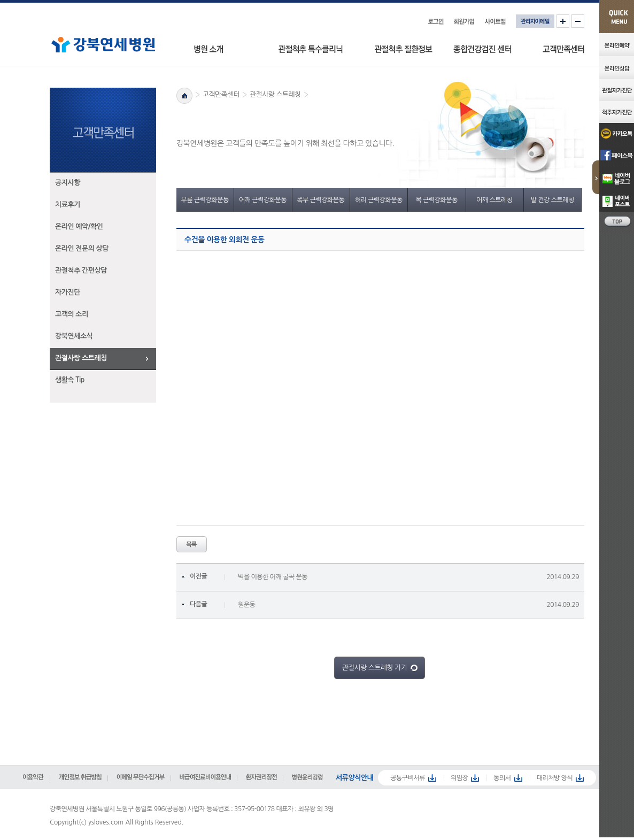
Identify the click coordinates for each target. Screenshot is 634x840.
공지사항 (68, 183)
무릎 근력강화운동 (205, 200)
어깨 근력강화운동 (263, 200)
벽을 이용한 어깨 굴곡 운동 (273, 577)
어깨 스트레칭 (494, 200)
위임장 (459, 778)
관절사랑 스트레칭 (81, 358)
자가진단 (68, 292)
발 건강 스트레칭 (552, 200)
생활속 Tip (70, 380)
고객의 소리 (72, 314)
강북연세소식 (74, 336)
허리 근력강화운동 (379, 200)
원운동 (246, 605)
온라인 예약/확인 (79, 226)
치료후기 (68, 205)
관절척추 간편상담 (81, 270)
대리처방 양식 (555, 778)
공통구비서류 (408, 778)
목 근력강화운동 (436, 200)
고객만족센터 (221, 94)
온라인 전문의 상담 (82, 248)
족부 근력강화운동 (320, 200)
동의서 (502, 778)
